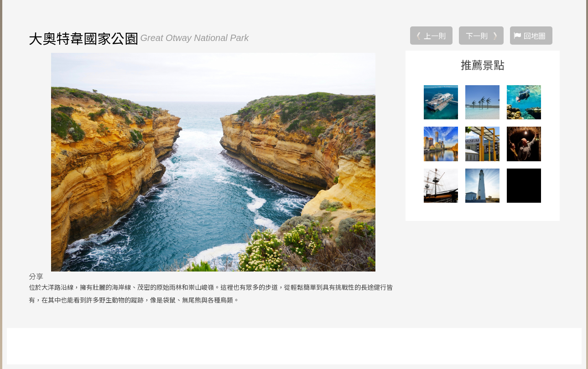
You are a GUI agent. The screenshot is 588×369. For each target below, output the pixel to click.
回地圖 (535, 36)
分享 (36, 276)
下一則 (477, 36)
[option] (213, 162)
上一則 (435, 36)
